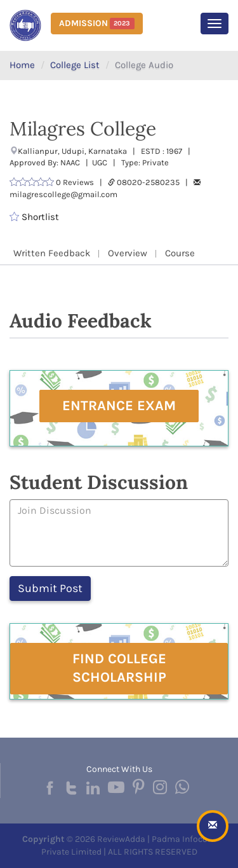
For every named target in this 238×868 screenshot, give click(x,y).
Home (22, 65)
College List (75, 65)
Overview (128, 253)
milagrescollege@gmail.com (63, 194)
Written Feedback (52, 253)
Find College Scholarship (119, 668)
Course (180, 253)
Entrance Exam (119, 406)
